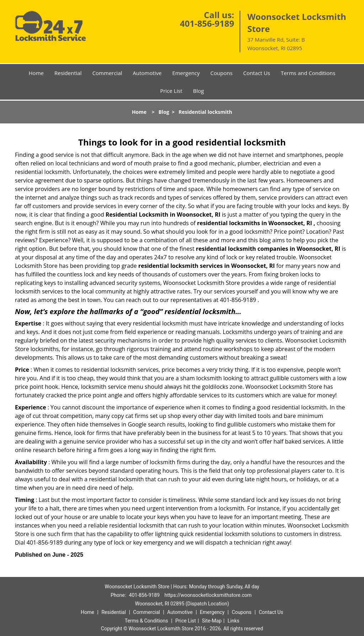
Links (233, 621)
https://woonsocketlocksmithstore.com (208, 595)
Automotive (147, 73)
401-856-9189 (207, 23)
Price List (171, 91)
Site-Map (212, 621)
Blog (199, 91)
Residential (68, 73)
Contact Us (257, 73)
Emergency (186, 73)
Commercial (107, 73)
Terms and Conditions (308, 73)
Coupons (221, 73)
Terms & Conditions (146, 621)
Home (36, 73)
